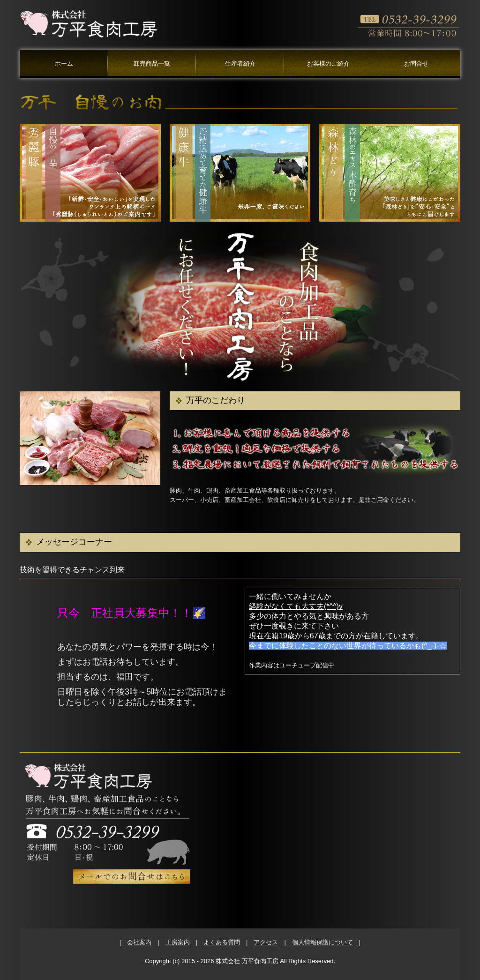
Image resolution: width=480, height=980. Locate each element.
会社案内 (139, 942)
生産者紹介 (240, 64)
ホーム (64, 64)
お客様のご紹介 (328, 64)
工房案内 (178, 942)
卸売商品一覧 (152, 64)
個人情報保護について (322, 942)
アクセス (266, 942)
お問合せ (416, 64)
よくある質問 (222, 942)
